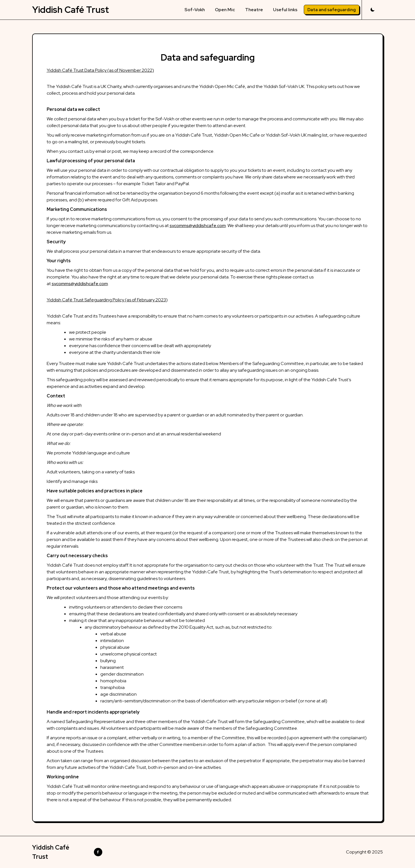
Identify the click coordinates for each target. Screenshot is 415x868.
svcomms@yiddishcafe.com (198, 226)
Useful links (285, 10)
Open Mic (225, 10)
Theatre (254, 10)
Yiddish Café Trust (71, 10)
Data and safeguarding (332, 10)
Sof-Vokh (195, 10)
